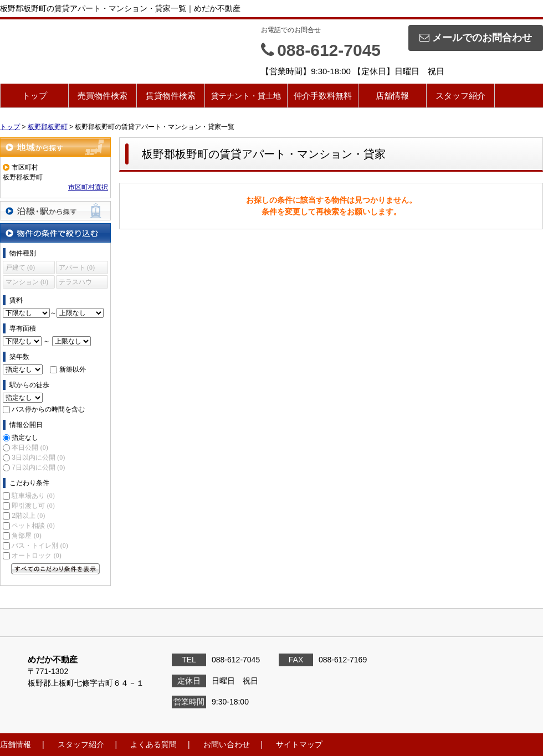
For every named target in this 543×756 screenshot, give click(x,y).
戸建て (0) (20, 268)
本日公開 (30, 448)
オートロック (36, 556)
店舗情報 (392, 96)
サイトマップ (299, 744)
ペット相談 (33, 526)
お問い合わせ (227, 744)
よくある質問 (153, 744)
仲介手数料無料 (323, 96)
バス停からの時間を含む (48, 409)
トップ (35, 96)
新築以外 (73, 369)
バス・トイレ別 (40, 546)
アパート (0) (77, 268)
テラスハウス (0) (75, 283)
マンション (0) (27, 282)
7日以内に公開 (38, 467)
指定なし (25, 438)
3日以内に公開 (38, 457)
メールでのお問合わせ (476, 38)
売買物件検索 (103, 96)
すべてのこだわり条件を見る (55, 569)
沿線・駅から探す (55, 211)
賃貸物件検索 (171, 96)
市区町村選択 (88, 187)
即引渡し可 (33, 506)
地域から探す (55, 147)
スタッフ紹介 (460, 96)
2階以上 (28, 516)
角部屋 (26, 536)
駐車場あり (33, 496)
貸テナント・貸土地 (246, 96)
